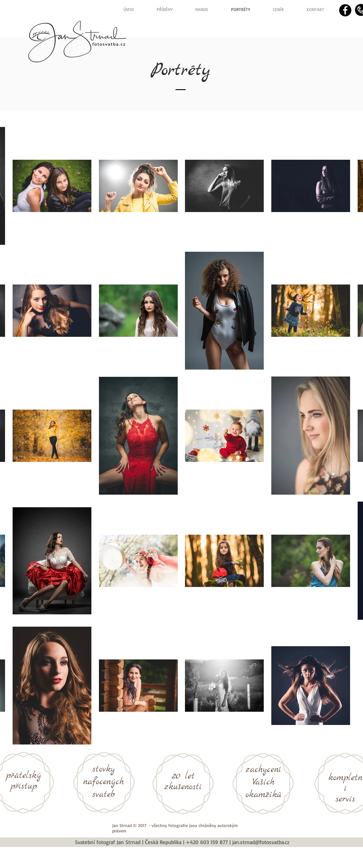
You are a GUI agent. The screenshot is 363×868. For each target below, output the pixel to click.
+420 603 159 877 (207, 842)
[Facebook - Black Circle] (345, 10)
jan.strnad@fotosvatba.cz (261, 842)
